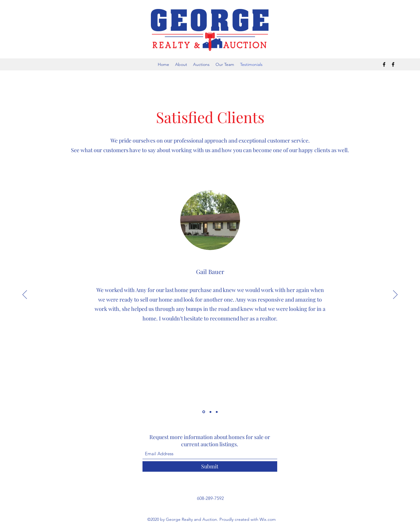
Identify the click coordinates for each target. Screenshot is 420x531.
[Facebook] (384, 64)
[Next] (395, 295)
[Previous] (25, 295)
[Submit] (210, 466)
